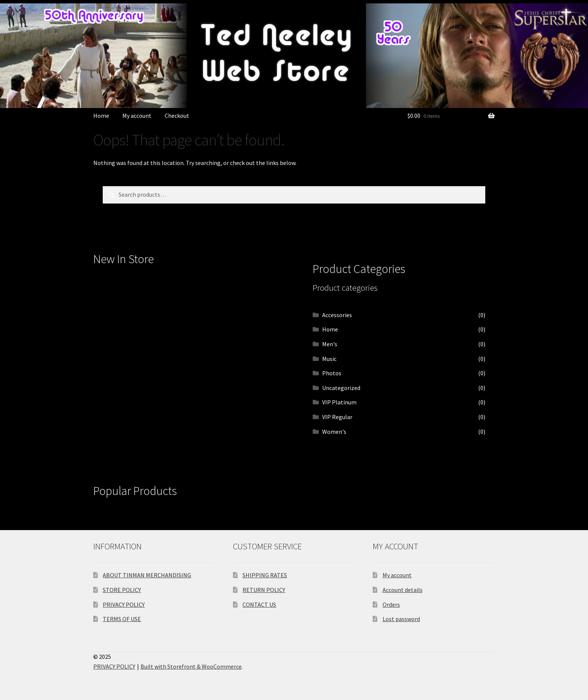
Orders (391, 604)
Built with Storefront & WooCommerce (191, 666)
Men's (330, 344)
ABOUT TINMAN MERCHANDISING (147, 575)
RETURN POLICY (264, 590)
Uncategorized (341, 388)
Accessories (337, 315)
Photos (332, 373)
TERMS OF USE (122, 619)
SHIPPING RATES (265, 575)
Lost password (401, 619)
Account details (403, 590)
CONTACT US (259, 604)
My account (137, 116)
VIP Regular (337, 417)
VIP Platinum (339, 402)
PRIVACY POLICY (124, 604)
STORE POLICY (122, 590)
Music (329, 359)
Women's (334, 432)
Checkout (177, 116)
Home (101, 116)
